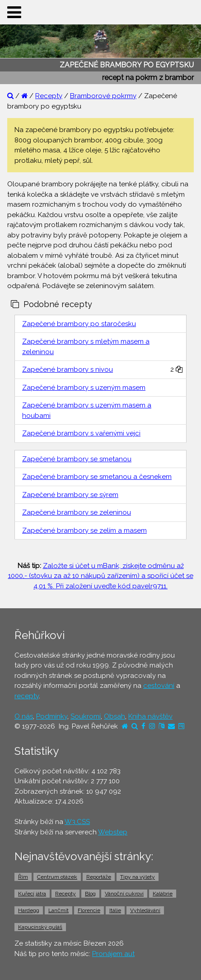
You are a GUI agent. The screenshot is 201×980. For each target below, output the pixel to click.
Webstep (113, 832)
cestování (159, 686)
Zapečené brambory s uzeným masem (84, 388)
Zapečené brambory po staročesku (79, 324)
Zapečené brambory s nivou (68, 369)
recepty (27, 696)
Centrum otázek (57, 877)
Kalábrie (163, 894)
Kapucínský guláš (40, 927)
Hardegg (29, 910)
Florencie (89, 910)
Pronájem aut (113, 954)
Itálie (115, 910)
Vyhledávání (145, 910)
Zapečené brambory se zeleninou (77, 512)
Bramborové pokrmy (103, 96)
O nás (24, 716)
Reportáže (99, 877)
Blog (90, 894)
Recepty (49, 96)
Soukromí (86, 716)
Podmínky (52, 716)
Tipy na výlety (138, 877)
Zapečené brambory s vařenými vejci (81, 433)
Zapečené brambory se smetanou (77, 459)
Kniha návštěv (150, 716)
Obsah (115, 716)
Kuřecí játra (32, 894)
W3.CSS (77, 822)
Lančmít (58, 910)
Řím (23, 877)
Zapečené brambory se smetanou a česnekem (97, 477)
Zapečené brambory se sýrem (70, 495)
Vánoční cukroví (124, 894)
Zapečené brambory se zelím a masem (84, 530)
